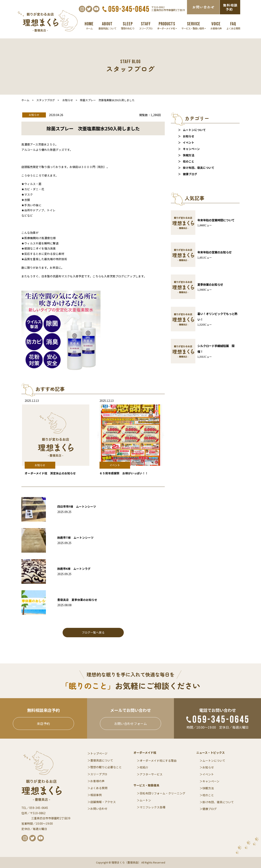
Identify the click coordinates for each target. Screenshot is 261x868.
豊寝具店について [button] (107, 26)
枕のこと (189, 161)
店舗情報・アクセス (103, 802)
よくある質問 (99, 788)
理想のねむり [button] (128, 26)
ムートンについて (194, 130)
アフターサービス (151, 774)
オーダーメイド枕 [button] (167, 26)
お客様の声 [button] (216, 26)
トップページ (99, 753)
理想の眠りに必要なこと (106, 767)
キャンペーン (191, 149)
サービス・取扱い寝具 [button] (194, 26)
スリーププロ (99, 774)
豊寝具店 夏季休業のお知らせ (77, 600)
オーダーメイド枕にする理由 (158, 760)
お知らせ (189, 136)
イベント (189, 142)
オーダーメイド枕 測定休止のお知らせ (50, 473)
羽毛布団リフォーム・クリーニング (163, 793)
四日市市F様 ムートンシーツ (77, 506)
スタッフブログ (46, 100)
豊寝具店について (102, 760)
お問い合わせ (99, 809)
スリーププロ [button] (146, 26)
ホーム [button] (89, 26)
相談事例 (96, 795)
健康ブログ (190, 174)
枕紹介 (144, 767)
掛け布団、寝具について (199, 168)
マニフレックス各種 (153, 807)
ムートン (145, 800)
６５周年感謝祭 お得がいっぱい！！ (124, 473)
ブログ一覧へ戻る (93, 632)
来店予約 (43, 724)
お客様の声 (97, 781)
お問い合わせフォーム (130, 724)
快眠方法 (189, 155)
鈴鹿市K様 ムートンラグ (74, 569)
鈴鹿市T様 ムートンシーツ (75, 538)
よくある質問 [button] (233, 26)
